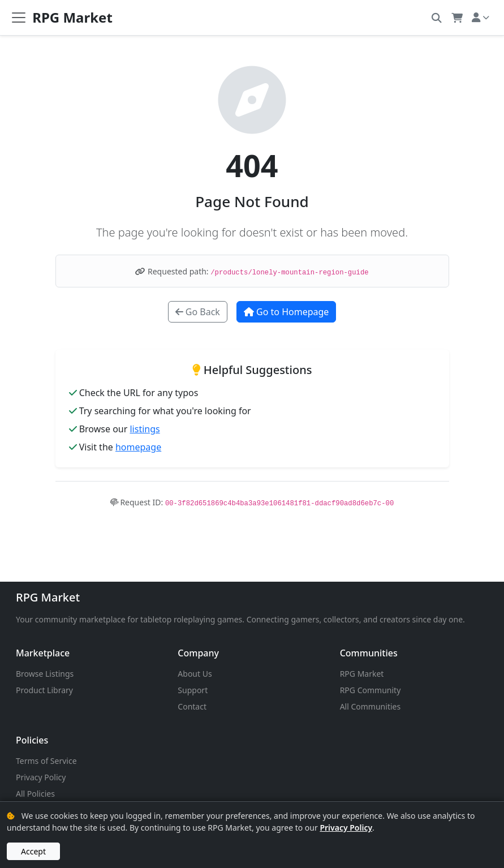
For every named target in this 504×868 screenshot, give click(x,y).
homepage (138, 447)
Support (193, 690)
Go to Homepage (286, 312)
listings (145, 429)
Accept (33, 851)
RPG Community (371, 690)
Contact (192, 706)
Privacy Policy (41, 777)
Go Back (198, 312)
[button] (436, 17)
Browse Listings (45, 674)
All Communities (371, 706)
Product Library (44, 690)
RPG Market (48, 597)
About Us (195, 674)
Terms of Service (46, 761)
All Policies (35, 794)
